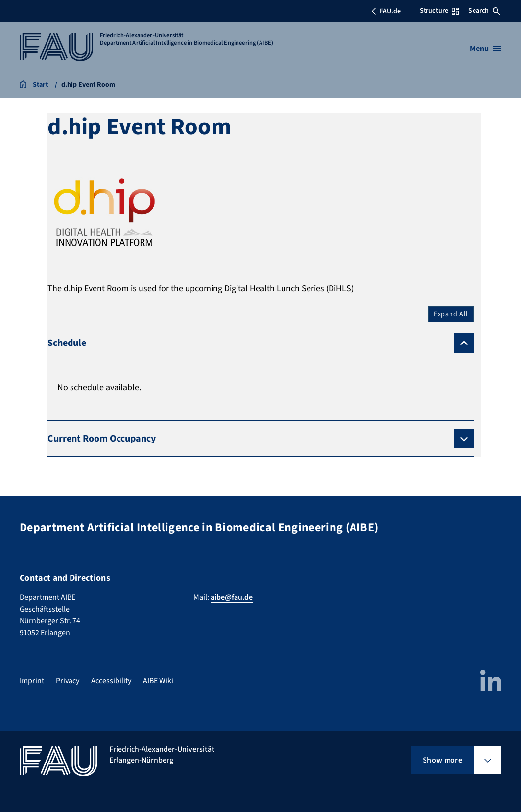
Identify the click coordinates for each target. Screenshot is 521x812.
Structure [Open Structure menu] (439, 11)
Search (484, 11)
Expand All (451, 314)
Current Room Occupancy (102, 439)
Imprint (32, 681)
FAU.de (386, 11)
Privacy (68, 681)
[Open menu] (485, 49)
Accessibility (111, 681)
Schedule (67, 343)
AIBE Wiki (158, 681)
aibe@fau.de (232, 597)
